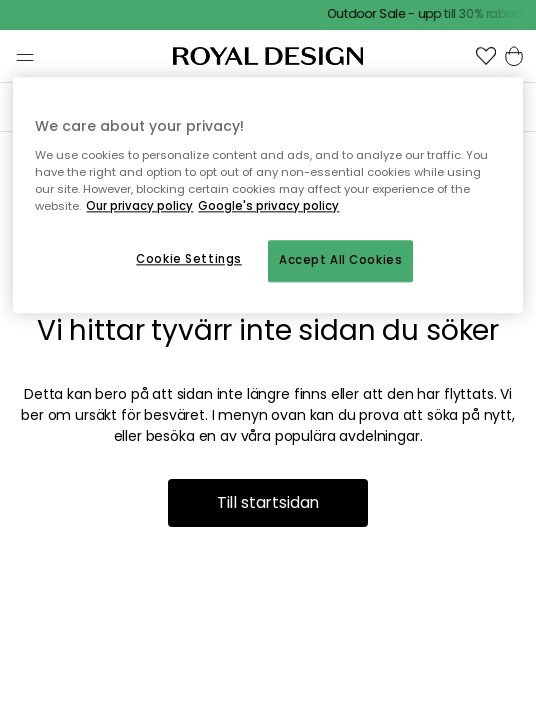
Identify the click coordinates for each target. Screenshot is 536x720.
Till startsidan (268, 502)
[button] (486, 56)
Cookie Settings (189, 259)
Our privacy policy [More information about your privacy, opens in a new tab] (139, 206)
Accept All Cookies (340, 260)
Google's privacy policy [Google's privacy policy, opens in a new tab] (268, 206)
